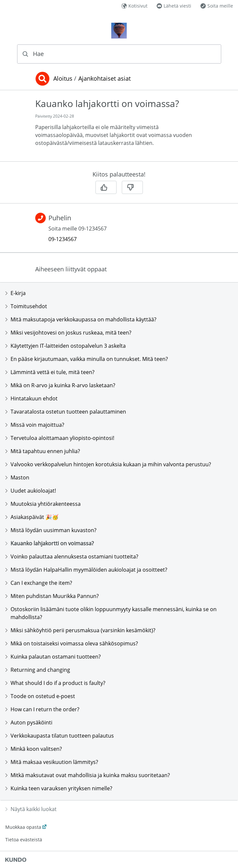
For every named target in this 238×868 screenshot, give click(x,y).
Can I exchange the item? (39, 583)
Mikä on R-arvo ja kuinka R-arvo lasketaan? (60, 385)
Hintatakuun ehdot (31, 398)
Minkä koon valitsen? (34, 749)
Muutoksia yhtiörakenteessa (43, 504)
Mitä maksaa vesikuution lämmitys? (52, 762)
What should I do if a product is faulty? (55, 683)
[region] (119, 130)
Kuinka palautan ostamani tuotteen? (53, 657)
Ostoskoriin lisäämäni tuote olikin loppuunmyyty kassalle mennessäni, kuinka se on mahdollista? (111, 613)
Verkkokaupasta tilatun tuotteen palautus (60, 736)
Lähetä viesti (174, 6)
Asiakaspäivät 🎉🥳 (32, 517)
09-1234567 (63, 239)
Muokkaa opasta (23, 827)
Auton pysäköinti (29, 722)
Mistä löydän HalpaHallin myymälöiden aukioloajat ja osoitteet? (86, 570)
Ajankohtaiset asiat (105, 79)
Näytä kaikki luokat (31, 809)
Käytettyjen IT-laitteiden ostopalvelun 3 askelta (66, 346)
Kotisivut (134, 6)
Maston (17, 477)
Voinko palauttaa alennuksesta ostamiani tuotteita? (72, 556)
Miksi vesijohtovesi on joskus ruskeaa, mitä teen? (68, 333)
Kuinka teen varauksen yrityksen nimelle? (59, 788)
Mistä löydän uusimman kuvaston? (51, 530)
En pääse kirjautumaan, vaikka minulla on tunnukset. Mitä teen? (87, 359)
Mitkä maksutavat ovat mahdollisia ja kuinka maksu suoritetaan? (88, 775)
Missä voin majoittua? (35, 425)
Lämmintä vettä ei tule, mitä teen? (50, 372)
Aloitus (63, 79)
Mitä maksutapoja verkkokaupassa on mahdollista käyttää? (81, 319)
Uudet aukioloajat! (31, 491)
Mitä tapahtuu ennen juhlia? (43, 451)
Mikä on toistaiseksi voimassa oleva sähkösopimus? (72, 643)
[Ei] (132, 187)
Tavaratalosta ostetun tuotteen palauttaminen (66, 412)
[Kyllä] (106, 187)
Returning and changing (38, 670)
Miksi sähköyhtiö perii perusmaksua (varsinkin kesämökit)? (80, 630)
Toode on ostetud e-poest (40, 696)
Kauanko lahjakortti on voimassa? (50, 543)
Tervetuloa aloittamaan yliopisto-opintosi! (60, 438)
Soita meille (217, 6)
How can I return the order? (42, 709)
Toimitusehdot (26, 306)
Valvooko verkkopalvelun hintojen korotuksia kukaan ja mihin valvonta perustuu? (108, 464)
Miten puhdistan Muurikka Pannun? (52, 596)
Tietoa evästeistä (24, 840)
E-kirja (15, 293)
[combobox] (119, 54)
